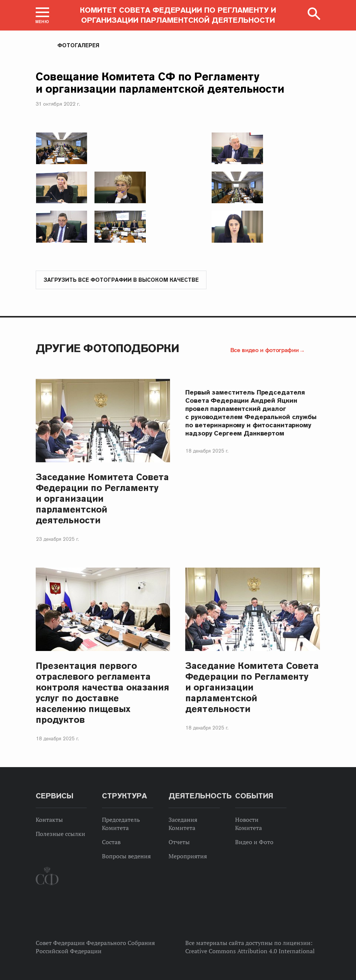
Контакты (49, 820)
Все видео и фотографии (264, 350)
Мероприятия (188, 856)
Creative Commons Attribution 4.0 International (250, 951)
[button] (42, 15)
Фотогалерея (78, 45)
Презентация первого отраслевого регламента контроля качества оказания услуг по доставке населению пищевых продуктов (103, 693)
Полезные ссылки (60, 834)
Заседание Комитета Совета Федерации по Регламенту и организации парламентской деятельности (102, 499)
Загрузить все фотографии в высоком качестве (121, 280)
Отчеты (179, 842)
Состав (111, 842)
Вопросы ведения (126, 856)
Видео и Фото (254, 842)
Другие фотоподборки (108, 348)
